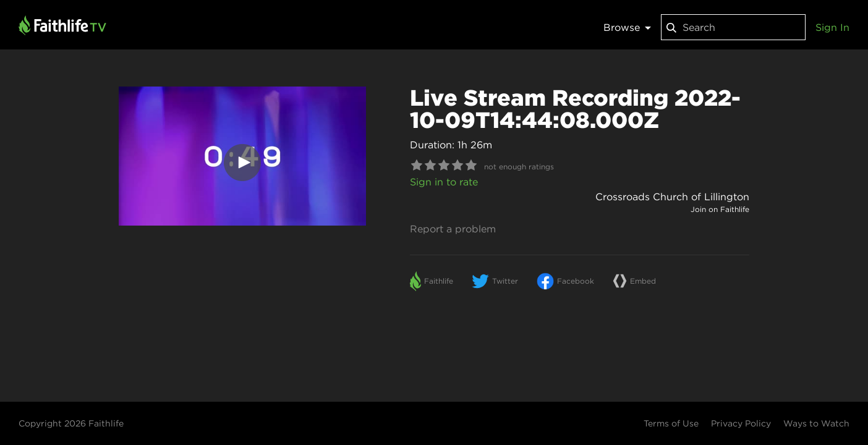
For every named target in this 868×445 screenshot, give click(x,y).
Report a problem (453, 229)
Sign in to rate (444, 182)
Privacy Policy (741, 423)
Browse (627, 27)
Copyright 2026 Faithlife (71, 423)
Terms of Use (671, 423)
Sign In (832, 27)
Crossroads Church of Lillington (672, 197)
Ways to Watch (816, 423)
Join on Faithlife (720, 209)
